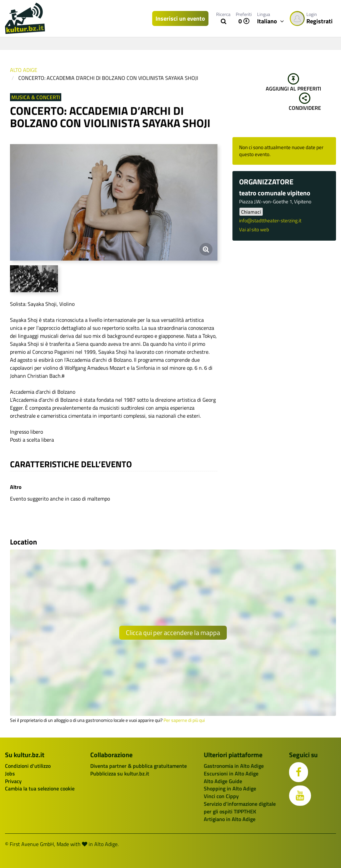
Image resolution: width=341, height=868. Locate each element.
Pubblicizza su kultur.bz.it (120, 773)
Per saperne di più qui (184, 720)
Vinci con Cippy (221, 796)
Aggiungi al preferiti (293, 83)
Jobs (10, 773)
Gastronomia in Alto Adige (234, 766)
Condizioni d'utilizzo (28, 766)
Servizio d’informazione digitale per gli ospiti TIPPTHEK (240, 808)
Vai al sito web (254, 229)
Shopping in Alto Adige (230, 788)
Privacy (13, 781)
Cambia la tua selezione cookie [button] (40, 788)
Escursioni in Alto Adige (231, 773)
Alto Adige (24, 70)
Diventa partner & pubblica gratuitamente (139, 766)
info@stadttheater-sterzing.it (270, 220)
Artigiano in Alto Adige (230, 819)
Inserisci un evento (180, 18)
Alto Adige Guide (223, 781)
